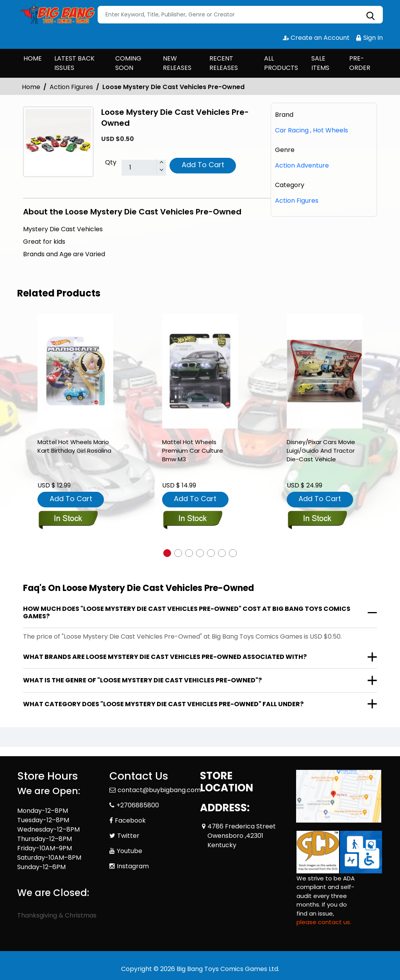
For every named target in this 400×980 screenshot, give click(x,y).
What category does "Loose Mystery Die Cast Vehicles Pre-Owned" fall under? (163, 704)
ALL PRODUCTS (281, 63)
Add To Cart (203, 165)
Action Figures (71, 87)
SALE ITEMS (320, 63)
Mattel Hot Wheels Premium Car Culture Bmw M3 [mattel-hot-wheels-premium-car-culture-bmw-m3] (193, 451)
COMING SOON (128, 63)
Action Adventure (302, 165)
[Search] (240, 15)
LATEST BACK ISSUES (74, 63)
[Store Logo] (56, 15)
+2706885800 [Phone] (138, 805)
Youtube (129, 851)
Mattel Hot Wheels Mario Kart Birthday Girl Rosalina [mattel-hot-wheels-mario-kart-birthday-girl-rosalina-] (74, 446)
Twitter (128, 836)
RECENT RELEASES (224, 63)
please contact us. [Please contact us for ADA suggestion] (324, 922)
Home (31, 87)
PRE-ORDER (360, 63)
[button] (167, 553)
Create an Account (316, 38)
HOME (33, 58)
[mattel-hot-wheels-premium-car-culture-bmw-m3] (200, 371)
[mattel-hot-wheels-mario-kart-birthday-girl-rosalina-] (75, 371)
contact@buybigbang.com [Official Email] (159, 790)
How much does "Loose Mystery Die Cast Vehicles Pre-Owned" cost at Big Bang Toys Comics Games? (187, 612)
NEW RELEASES (177, 63)
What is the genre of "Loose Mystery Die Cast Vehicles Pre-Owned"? (142, 680)
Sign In (369, 38)
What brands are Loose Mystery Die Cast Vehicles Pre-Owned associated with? (165, 657)
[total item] (144, 168)
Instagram (133, 866)
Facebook (130, 820)
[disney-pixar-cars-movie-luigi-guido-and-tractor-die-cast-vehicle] (325, 371)
